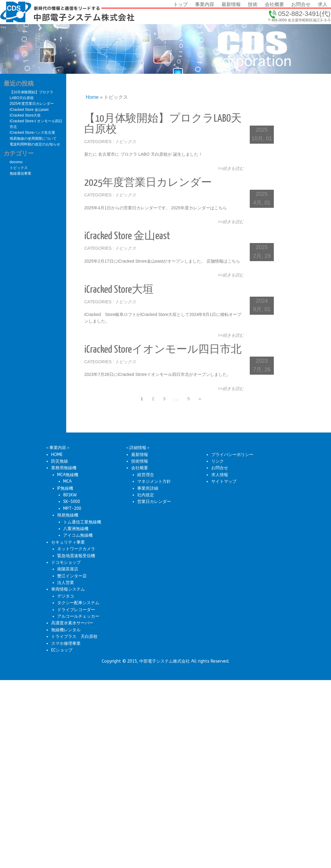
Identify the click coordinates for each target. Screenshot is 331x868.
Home (92, 97)
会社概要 (140, 468)
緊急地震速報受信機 (76, 556)
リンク (218, 461)
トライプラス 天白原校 (74, 637)
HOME (57, 455)
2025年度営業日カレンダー (148, 183)
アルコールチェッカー (78, 616)
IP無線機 (65, 488)
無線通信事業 (20, 173)
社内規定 (146, 495)
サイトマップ (224, 481)
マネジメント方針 (154, 481)
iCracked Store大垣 (119, 290)
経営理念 (146, 475)
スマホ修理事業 (66, 643)
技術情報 (140, 461)
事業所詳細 (148, 488)
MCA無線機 (68, 475)
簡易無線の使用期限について (33, 139)
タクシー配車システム (78, 603)
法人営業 (66, 583)
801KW (70, 495)
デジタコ (66, 596)
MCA (67, 481)
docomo (16, 162)
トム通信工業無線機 (82, 522)
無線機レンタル (66, 630)
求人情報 (220, 475)
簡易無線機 (68, 515)
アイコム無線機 (78, 535)
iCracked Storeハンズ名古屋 (32, 133)
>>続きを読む (231, 168)
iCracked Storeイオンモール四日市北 (163, 350)
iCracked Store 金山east (127, 236)
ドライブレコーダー (76, 610)
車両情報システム (68, 589)
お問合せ (220, 468)
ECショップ (62, 650)
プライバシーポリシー (232, 455)
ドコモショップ (66, 562)
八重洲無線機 (76, 529)
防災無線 (60, 461)
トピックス (125, 142)
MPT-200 (72, 509)
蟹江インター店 (72, 576)
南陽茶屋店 (68, 569)
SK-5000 (72, 502)
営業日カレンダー (154, 502)
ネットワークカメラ (76, 549)
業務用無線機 (64, 468)
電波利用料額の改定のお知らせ (35, 144)
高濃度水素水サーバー (72, 623)
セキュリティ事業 (68, 542)
